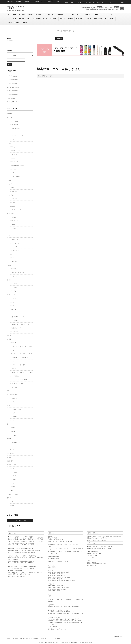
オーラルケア (14, 472)
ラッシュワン (14, 247)
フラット (80, 15)
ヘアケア (89, 19)
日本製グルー (88, 15)
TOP (38, 61)
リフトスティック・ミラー (17, 136)
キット (12, 502)
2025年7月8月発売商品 (13, 91)
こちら (101, 546)
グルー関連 (13, 291)
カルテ (12, 140)
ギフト (12, 468)
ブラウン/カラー (15, 258)
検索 (9, 65)
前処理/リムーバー (99, 15)
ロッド (12, 132)
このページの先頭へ (118, 637)
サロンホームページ (16, 210)
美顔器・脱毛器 (98, 19)
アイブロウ (22, 15)
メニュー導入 (51, 15)
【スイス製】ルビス (16, 321)
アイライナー (14, 417)
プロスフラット (14, 269)
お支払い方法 (19, 639)
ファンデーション (15, 443)
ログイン (104, 3)
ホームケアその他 (109, 19)
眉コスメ (62, 19)
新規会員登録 (97, 3)
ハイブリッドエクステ (16, 250)
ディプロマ (13, 509)
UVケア (12, 450)
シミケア (30, 15)
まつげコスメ (54, 19)
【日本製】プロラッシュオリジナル (20, 324)
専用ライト (13, 217)
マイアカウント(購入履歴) (85, 3)
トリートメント (12, 19)
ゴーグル (13, 225)
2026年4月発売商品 (12, 76)
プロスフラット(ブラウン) (17, 273)
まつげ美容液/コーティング (40, 19)
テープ (12, 361)
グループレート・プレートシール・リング (21, 354)
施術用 (12, 188)
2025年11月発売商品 (12, 83)
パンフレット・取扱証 (14, 23)
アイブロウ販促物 (15, 177)
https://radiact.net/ (91, 566)
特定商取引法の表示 (34, 639)
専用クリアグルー (15, 129)
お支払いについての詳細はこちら (17, 577)
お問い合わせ (112, 3)
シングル (72, 15)
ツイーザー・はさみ (16, 162)
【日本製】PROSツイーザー (18, 317)
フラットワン (14, 276)
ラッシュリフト (12, 15)
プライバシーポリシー (46, 639)
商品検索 (59, 38)
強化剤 (12, 306)
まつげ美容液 (14, 398)
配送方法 (26, 639)
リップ (12, 446)
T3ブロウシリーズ (15, 151)
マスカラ (13, 413)
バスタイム (13, 479)
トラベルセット (14, 435)
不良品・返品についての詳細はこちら (97, 541)
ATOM (58, 639)
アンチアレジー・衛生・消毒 (18, 365)
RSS (54, 639)
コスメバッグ (14, 387)
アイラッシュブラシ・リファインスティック (22, 346)
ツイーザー (110, 15)
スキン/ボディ (80, 19)
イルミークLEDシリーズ (13, 102)
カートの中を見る (11, 41)
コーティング (14, 402)
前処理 (12, 302)
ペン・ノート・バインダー (17, 383)
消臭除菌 (13, 487)
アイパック (13, 343)
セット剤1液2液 (14, 121)
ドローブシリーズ (15, 154)
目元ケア (13, 420)
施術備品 (21, 19)
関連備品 (13, 206)
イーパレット (14, 262)
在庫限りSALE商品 (12, 98)
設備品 (28, 19)
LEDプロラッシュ (62, 15)
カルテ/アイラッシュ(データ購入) (19, 380)
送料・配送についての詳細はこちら (57, 629)
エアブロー (13, 369)
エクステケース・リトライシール (19, 358)
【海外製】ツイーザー (16, 328)
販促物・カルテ (14, 191)
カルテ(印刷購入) (15, 376)
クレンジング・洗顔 (16, 409)
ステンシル (13, 169)
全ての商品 (9, 114)
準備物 (12, 505)
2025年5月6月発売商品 (13, 95)
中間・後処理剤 (14, 125)
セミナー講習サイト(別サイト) (68, 3)
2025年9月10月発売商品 (13, 87)
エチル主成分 (14, 284)
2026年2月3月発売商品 (13, 80)
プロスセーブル (14, 239)
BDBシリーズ (14, 147)
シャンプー (13, 310)
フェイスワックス (40, 15)
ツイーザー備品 (14, 332)
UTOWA (13, 158)
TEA (12, 491)
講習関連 (25, 23)
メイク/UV (70, 19)
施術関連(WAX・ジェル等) (17, 165)
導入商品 (13, 202)
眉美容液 (13, 428)
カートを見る (121, 3)
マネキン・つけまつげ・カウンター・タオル (22, 372)
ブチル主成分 (14, 287)
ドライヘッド (14, 199)
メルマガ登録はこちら (20, 520)
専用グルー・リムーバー (17, 221)
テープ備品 (13, 228)
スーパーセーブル (15, 243)
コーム (12, 350)
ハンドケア (13, 476)
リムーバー (13, 298)
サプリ (12, 483)
